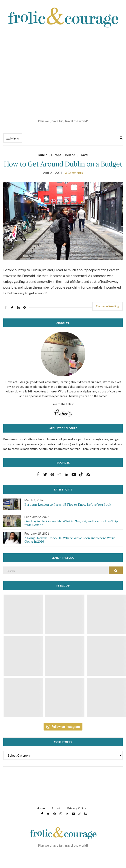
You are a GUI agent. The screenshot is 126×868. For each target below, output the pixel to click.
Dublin (43, 155)
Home (41, 808)
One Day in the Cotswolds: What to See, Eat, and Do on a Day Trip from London (71, 523)
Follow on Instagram (63, 727)
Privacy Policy (77, 808)
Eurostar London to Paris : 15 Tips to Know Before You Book (68, 505)
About (56, 808)
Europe (56, 155)
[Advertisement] (42, 73)
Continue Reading (107, 306)
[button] (63, 221)
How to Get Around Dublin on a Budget (63, 164)
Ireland (70, 155)
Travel (84, 155)
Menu (13, 138)
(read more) (49, 391)
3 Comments (74, 173)
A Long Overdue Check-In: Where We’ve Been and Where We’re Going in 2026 (70, 540)
